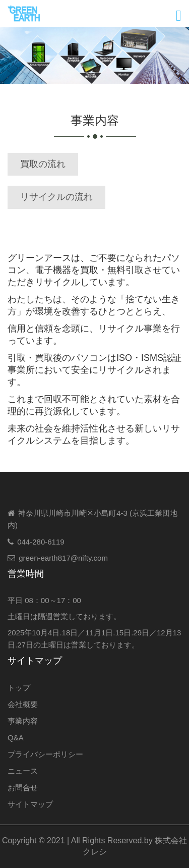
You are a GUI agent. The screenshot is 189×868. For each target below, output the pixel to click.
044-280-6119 (41, 542)
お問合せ (23, 788)
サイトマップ (30, 804)
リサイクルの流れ (56, 197)
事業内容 (23, 721)
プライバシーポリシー (45, 754)
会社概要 (23, 704)
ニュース (23, 771)
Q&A (16, 738)
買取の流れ (43, 164)
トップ (19, 688)
